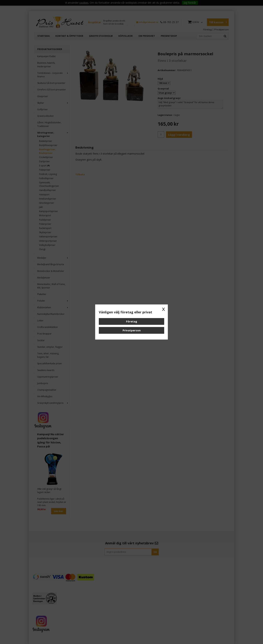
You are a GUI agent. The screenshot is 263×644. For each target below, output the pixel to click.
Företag (132, 321)
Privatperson (132, 330)
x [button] (163, 309)
